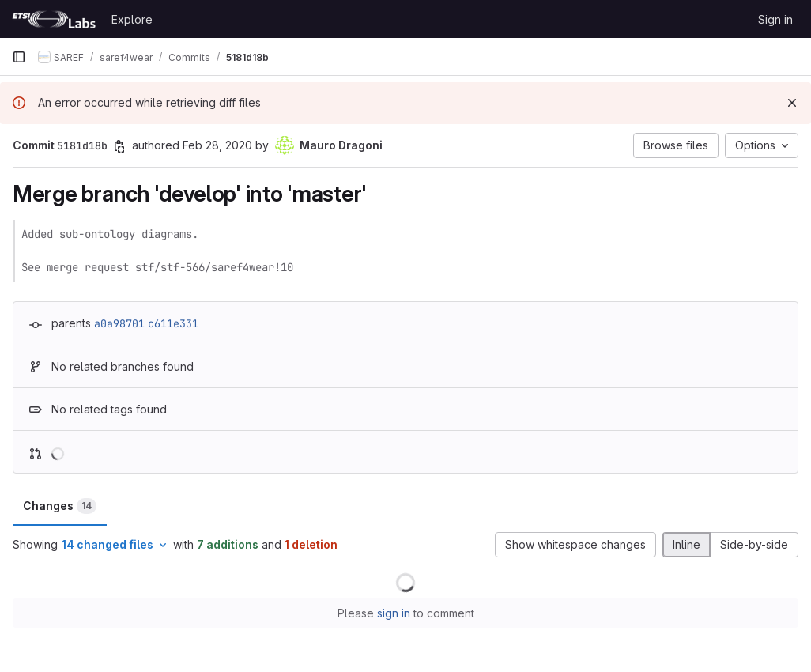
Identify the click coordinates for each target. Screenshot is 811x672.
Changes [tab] (60, 506)
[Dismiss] (792, 103)
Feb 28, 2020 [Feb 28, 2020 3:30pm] (217, 145)
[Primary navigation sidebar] (19, 57)
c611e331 (173, 323)
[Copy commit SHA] (119, 146)
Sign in (775, 19)
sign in (394, 613)
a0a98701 (119, 323)
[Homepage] (54, 19)
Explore (132, 19)
